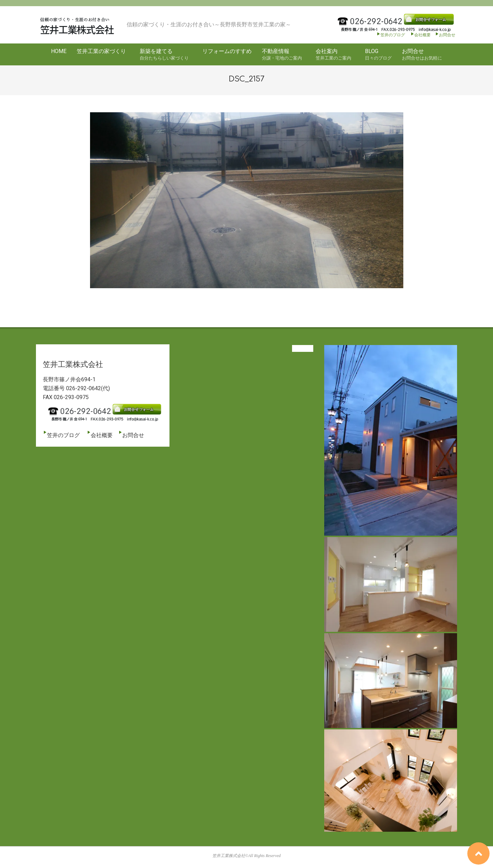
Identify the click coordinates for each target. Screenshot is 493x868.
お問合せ (447, 35)
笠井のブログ (391, 35)
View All (303, 348)
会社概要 (420, 35)
